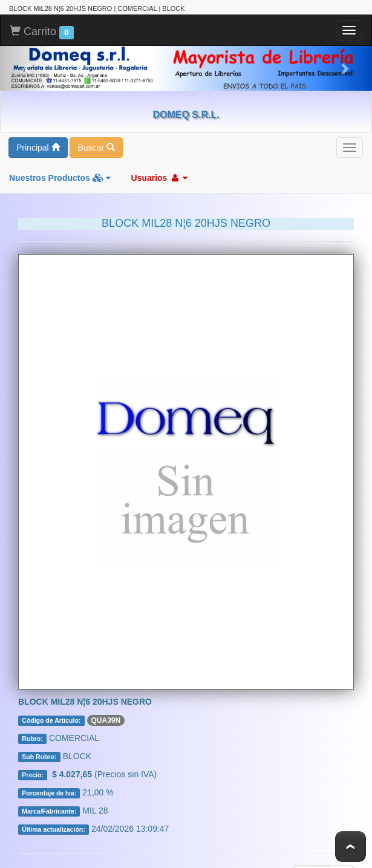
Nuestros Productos (60, 178)
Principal (38, 148)
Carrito (42, 32)
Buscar (96, 148)
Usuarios (159, 178)
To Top (351, 847)
